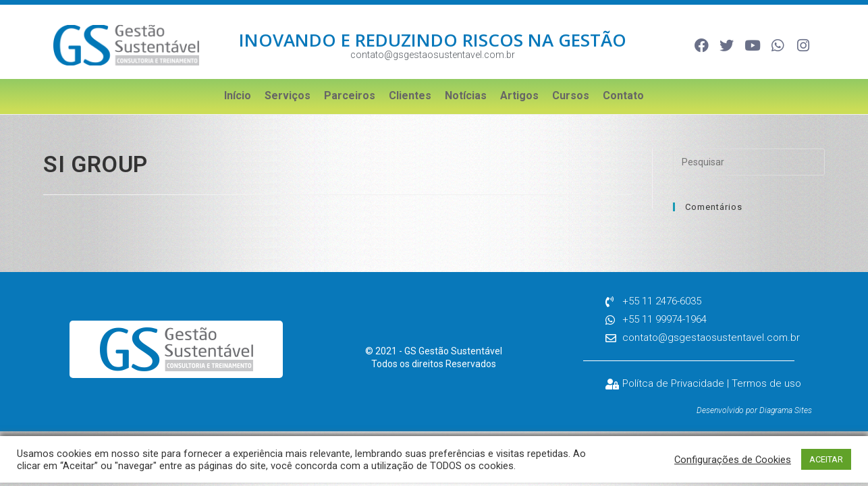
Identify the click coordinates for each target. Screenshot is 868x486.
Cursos (571, 96)
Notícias (466, 96)
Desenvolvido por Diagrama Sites (754, 410)
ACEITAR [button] (826, 459)
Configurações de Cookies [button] (733, 460)
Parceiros (350, 96)
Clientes (410, 96)
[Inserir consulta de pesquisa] (749, 162)
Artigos (519, 96)
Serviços (288, 96)
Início (238, 96)
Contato (623, 96)
